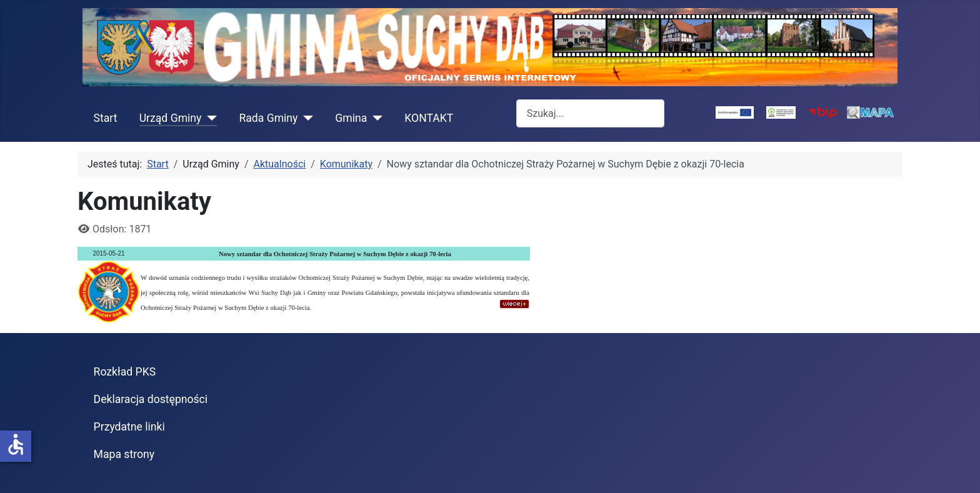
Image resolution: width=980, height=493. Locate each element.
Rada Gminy (268, 118)
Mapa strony (124, 454)
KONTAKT (429, 118)
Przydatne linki (129, 427)
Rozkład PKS (125, 372)
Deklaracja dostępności (151, 399)
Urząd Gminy (171, 118)
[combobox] (590, 113)
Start (106, 118)
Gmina (351, 118)
